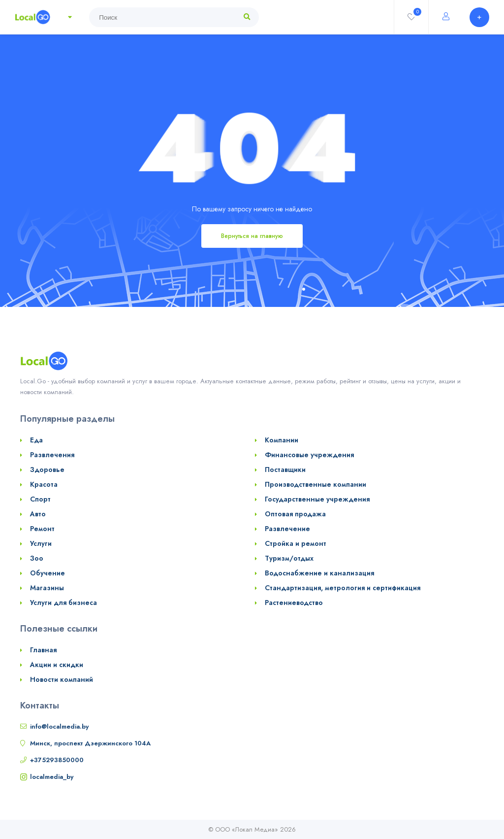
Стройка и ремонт (296, 543)
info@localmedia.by (59, 726)
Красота (44, 484)
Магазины (47, 588)
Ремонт (42, 529)
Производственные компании (315, 484)
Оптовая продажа (295, 514)
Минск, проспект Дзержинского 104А (90, 743)
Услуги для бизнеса (63, 603)
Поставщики (285, 470)
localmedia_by (52, 777)
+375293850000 (57, 760)
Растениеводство (294, 603)
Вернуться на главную (252, 236)
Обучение (47, 573)
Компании (282, 440)
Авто (38, 514)
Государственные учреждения (317, 499)
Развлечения (52, 455)
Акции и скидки (57, 665)
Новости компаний (62, 679)
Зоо (37, 558)
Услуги (41, 543)
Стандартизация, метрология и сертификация (343, 588)
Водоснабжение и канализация (319, 573)
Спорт (40, 499)
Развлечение (287, 529)
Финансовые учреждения (309, 455)
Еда (36, 440)
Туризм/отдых (289, 558)
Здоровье (47, 470)
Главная (43, 650)
